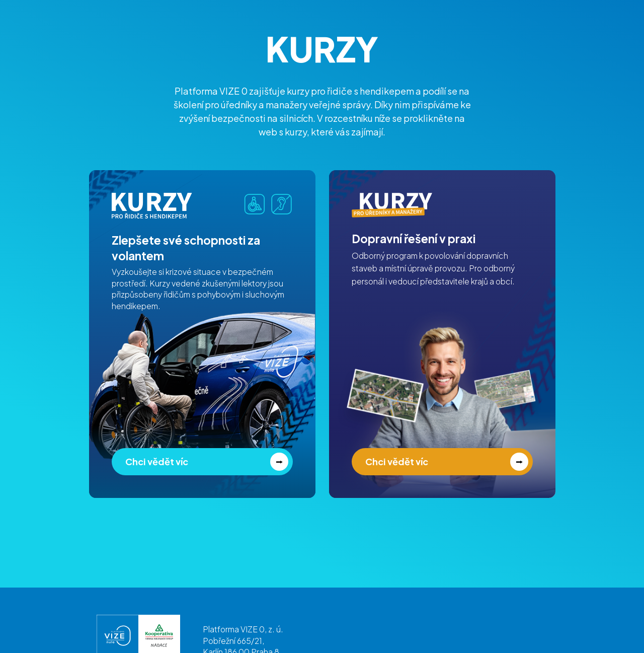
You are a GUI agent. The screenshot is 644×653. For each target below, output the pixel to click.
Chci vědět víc (157, 461)
